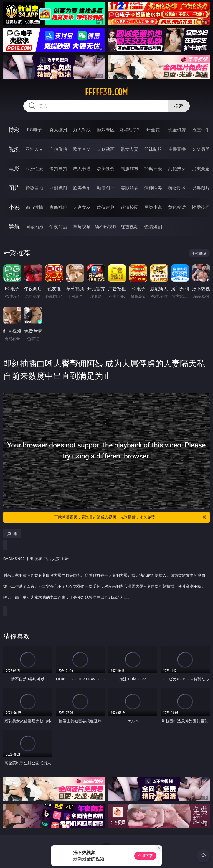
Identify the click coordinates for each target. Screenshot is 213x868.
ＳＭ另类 (201, 149)
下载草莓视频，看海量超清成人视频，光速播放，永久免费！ (130, 517)
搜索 (179, 106)
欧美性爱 (106, 169)
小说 (14, 207)
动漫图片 (106, 188)
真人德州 (58, 130)
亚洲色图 (58, 188)
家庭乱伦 (58, 207)
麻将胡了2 (129, 130)
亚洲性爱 (34, 169)
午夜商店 (58, 227)
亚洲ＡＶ (34, 149)
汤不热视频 (106, 227)
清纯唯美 (153, 188)
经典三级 (153, 169)
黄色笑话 (177, 207)
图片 (14, 188)
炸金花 (153, 130)
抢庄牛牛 (201, 130)
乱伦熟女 (177, 169)
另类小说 (153, 207)
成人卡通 (82, 169)
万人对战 (82, 130)
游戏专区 (106, 130)
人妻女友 (82, 207)
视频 (14, 149)
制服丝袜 (130, 169)
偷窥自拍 (34, 188)
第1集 (12, 534)
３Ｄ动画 (106, 149)
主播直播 (177, 149)
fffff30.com (106, 92)
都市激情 (34, 207)
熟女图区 (177, 188)
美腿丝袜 (130, 188)
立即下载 (145, 856)
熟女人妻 (130, 149)
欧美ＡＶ (82, 149)
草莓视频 (82, 227)
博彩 (14, 130)
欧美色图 (82, 188)
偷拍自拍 (58, 169)
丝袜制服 (153, 149)
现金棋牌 (177, 130)
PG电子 (34, 130)
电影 (14, 168)
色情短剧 (153, 227)
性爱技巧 (201, 207)
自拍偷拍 (58, 149)
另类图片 (201, 188)
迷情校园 (130, 207)
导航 (14, 226)
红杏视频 (130, 227)
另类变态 (201, 169)
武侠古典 (106, 207)
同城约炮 (34, 227)
